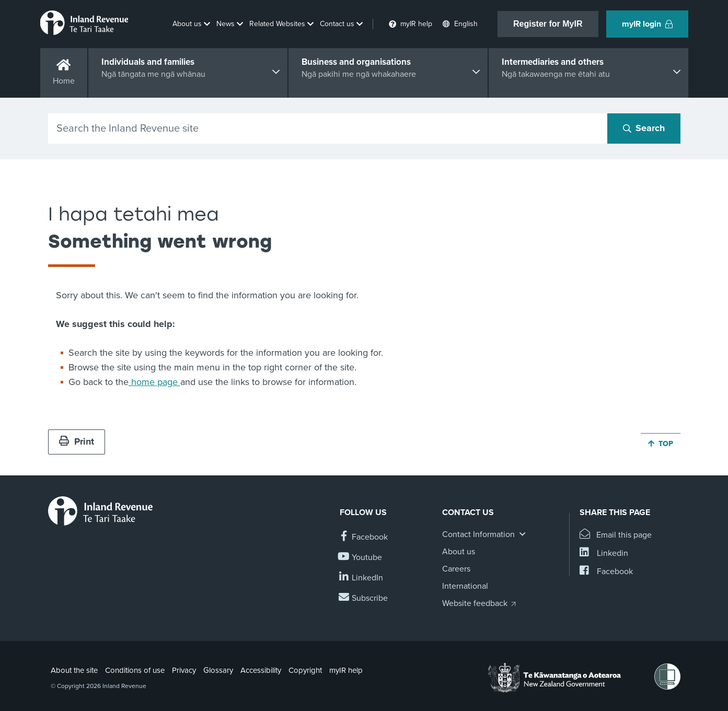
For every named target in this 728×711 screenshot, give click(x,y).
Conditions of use (135, 670)
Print (77, 441)
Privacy (184, 670)
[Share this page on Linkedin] (604, 553)
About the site (74, 670)
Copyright (305, 670)
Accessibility (261, 670)
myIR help (346, 670)
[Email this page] (616, 535)
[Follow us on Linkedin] (361, 578)
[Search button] (644, 129)
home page (154, 382)
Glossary (218, 670)
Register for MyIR (548, 24)
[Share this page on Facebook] (606, 572)
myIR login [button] (647, 24)
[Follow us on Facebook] (364, 537)
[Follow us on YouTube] (361, 558)
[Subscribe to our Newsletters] (364, 598)
